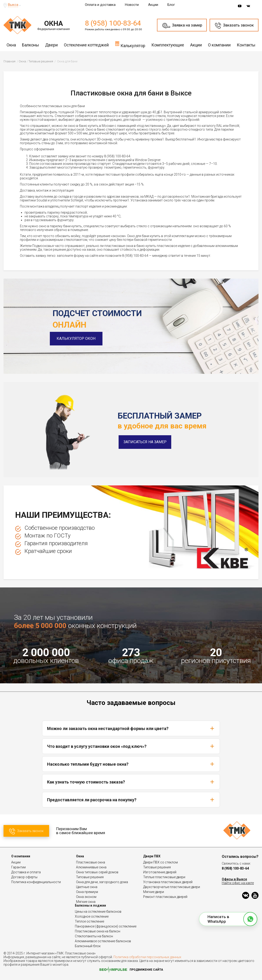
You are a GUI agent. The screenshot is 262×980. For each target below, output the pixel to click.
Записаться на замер (145, 442)
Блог (171, 5)
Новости (132, 5)
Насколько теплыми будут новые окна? (131, 764)
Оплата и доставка (100, 5)
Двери (51, 45)
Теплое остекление (89, 921)
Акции (153, 5)
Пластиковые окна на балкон (98, 931)
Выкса (13, 5)
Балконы (31, 45)
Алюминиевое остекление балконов (103, 941)
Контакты (246, 45)
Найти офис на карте (238, 883)
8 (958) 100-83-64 (113, 23)
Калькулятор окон (79, 339)
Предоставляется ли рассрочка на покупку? (131, 800)
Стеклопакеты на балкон (94, 936)
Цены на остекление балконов (98, 912)
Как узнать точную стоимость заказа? (131, 782)
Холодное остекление (92, 916)
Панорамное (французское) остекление (106, 926)
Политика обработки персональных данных (147, 957)
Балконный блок (88, 946)
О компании (219, 45)
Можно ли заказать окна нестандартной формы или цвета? (131, 728)
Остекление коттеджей (86, 45)
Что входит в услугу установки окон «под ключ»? (131, 746)
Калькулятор (130, 44)
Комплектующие (168, 45)
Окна (11, 45)
